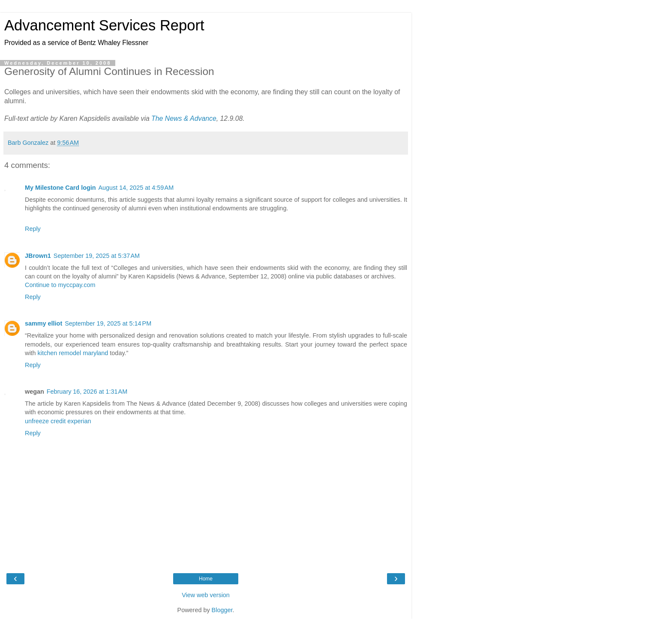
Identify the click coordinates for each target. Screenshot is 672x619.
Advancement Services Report (104, 25)
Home (206, 579)
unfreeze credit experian (58, 421)
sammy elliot (43, 323)
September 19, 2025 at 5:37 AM (97, 256)
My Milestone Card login (60, 188)
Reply (33, 229)
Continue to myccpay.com (60, 285)
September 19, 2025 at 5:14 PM (108, 323)
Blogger (222, 610)
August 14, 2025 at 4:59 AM (136, 188)
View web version (206, 595)
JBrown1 (38, 256)
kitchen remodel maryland (73, 353)
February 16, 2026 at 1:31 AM (87, 392)
